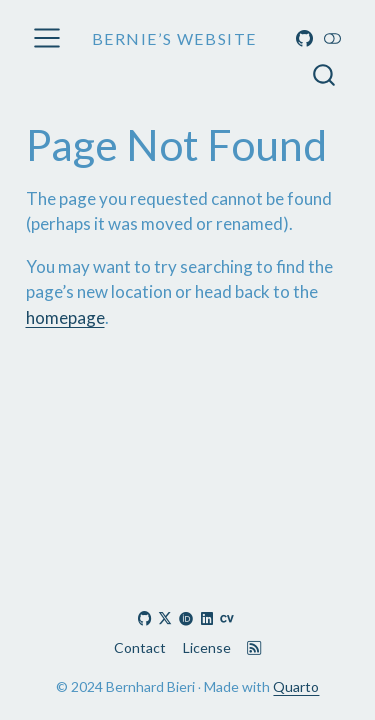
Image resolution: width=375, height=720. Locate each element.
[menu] (47, 38)
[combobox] (325, 75)
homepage (65, 317)
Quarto (296, 686)
